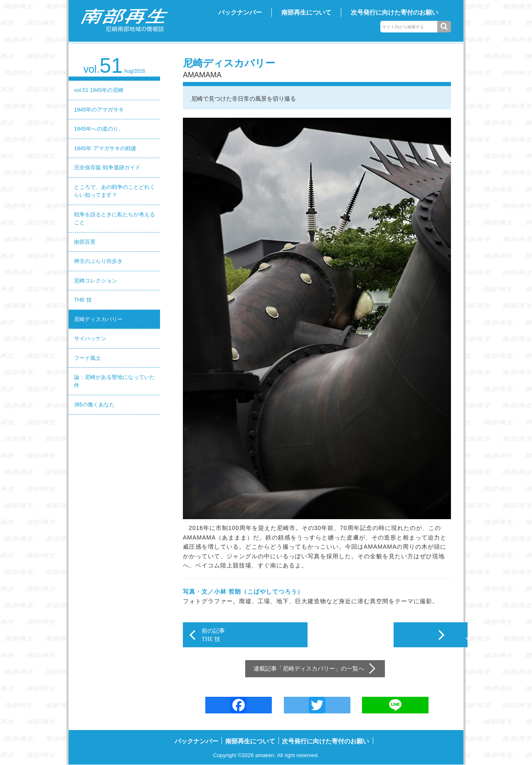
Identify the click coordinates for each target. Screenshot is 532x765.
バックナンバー (240, 12)
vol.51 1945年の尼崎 (99, 90)
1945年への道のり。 (99, 129)
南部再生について (306, 12)
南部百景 (85, 242)
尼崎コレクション (96, 281)
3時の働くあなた (94, 405)
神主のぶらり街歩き (98, 261)
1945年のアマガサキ (99, 110)
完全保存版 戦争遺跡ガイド (107, 167)
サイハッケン (90, 338)
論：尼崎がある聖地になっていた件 (115, 381)
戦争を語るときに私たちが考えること (115, 219)
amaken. (266, 755)
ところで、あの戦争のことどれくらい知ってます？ (115, 191)
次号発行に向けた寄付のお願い (394, 12)
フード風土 (87, 358)
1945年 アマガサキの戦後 (105, 148)
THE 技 (83, 300)
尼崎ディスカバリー (98, 319)
